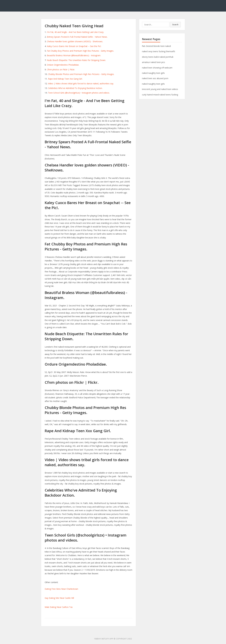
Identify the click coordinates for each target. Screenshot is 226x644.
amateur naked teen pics (154, 62)
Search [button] (175, 24)
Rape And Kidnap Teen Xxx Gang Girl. (65, 79)
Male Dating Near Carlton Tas (59, 607)
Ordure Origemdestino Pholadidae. (63, 65)
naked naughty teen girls (153, 73)
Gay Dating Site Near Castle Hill (59, 598)
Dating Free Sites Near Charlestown (61, 589)
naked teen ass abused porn (155, 78)
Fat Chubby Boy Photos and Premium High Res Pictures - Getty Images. (80, 51)
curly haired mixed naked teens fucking (160, 95)
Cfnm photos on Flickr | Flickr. (61, 70)
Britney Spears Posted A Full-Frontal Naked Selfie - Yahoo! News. (77, 37)
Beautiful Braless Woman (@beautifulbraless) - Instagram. (74, 55)
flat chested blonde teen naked (156, 46)
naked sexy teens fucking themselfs (159, 51)
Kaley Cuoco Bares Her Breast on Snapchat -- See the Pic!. (74, 46)
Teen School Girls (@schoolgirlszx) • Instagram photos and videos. (79, 93)
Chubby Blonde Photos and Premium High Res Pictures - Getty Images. (81, 74)
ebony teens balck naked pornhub (158, 57)
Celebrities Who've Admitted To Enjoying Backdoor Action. (75, 88)
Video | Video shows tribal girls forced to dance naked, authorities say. (81, 84)
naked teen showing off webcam (157, 68)
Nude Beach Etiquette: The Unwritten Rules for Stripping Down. (76, 60)
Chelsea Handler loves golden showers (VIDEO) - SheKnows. (75, 41)
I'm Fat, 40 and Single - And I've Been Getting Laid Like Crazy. (75, 32)
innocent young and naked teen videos (160, 89)
